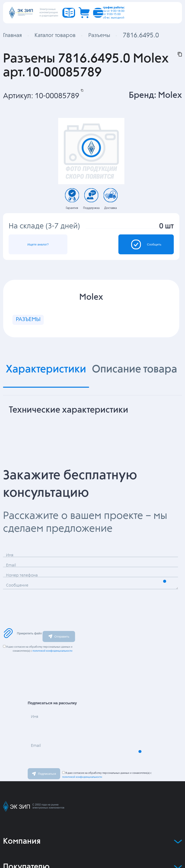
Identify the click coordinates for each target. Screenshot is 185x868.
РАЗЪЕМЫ (34, 330)
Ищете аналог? (50, 248)
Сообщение (29, 605)
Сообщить (135, 248)
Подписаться (44, 787)
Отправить (59, 650)
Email (43, 765)
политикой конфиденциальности (52, 664)
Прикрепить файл (22, 646)
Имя (41, 736)
